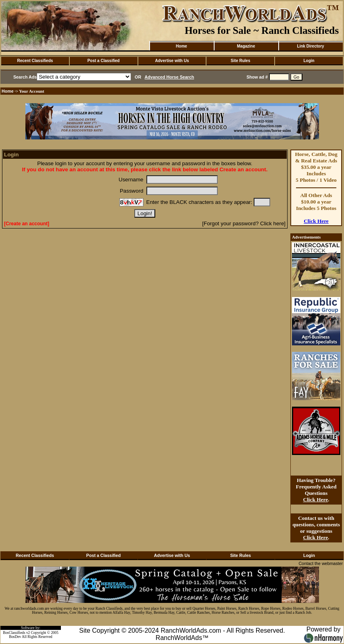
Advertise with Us (172, 61)
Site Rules (240, 61)
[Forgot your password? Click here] (244, 223)
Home (181, 46)
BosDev (15, 637)
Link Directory (310, 46)
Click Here (316, 221)
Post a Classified (104, 61)
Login (309, 61)
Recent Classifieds (35, 61)
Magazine (246, 46)
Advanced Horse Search (170, 77)
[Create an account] (27, 224)
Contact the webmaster (321, 563)
